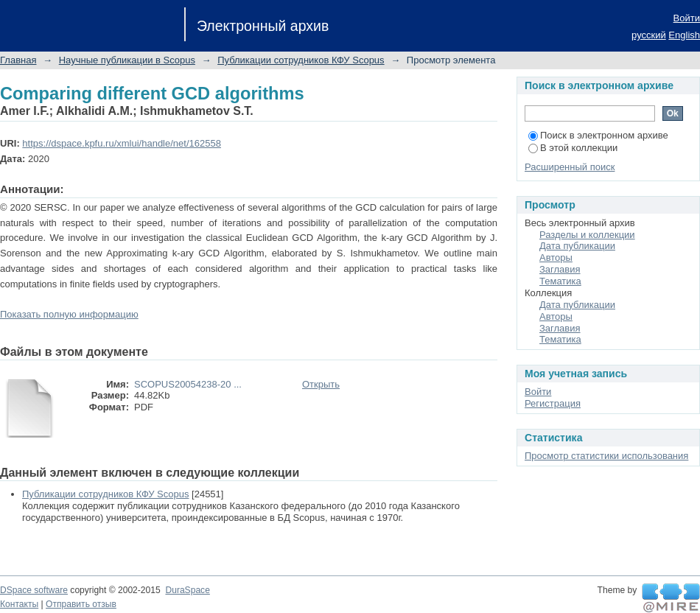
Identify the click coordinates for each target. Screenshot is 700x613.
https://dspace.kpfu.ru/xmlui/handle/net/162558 (122, 143)
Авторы (556, 258)
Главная (18, 60)
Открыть (321, 384)
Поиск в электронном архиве (598, 135)
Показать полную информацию (69, 314)
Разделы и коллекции (587, 235)
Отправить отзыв (81, 604)
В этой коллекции (573, 148)
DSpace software (34, 590)
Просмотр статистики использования (606, 456)
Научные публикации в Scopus (127, 60)
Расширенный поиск (570, 167)
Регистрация (553, 403)
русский (649, 35)
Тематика (560, 281)
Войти (687, 18)
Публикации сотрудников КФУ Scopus (301, 60)
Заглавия (560, 269)
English (684, 35)
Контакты (19, 604)
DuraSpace (187, 590)
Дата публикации (577, 246)
